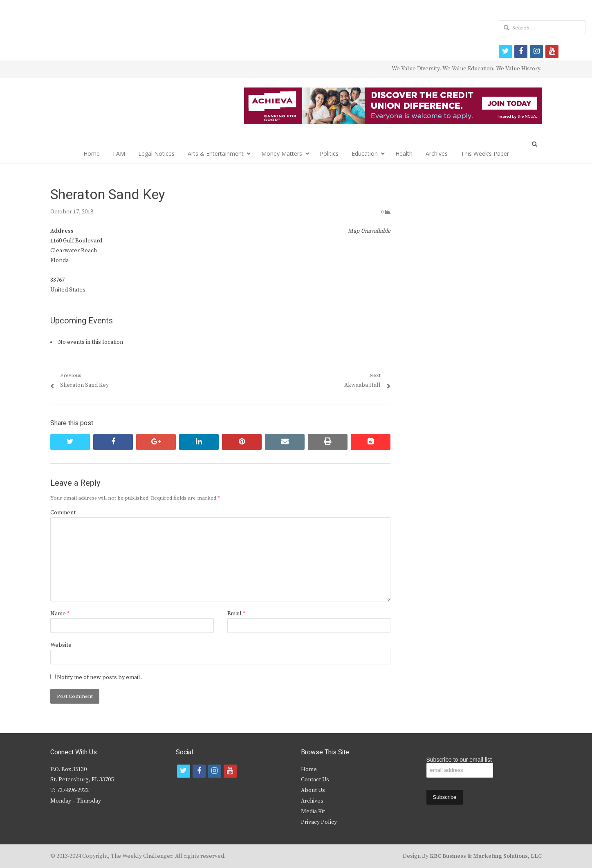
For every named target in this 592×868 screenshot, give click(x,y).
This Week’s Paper (485, 154)
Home (92, 154)
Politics (329, 154)
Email (236, 614)
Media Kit (313, 812)
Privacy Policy (319, 822)
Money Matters (282, 154)
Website (61, 645)
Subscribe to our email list (459, 760)
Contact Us (315, 780)
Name (60, 614)
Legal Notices (156, 154)
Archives (437, 154)
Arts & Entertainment (216, 154)
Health (404, 154)
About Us (313, 790)
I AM (119, 154)
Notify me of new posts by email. (99, 677)
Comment (63, 513)
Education (365, 154)
